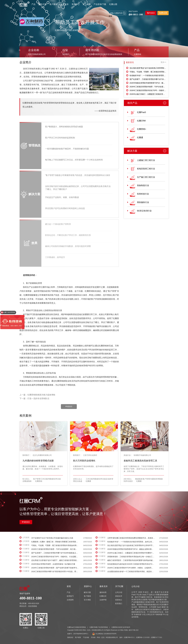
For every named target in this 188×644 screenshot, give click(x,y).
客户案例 (53, 4)
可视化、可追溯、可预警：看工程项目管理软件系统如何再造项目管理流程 (158, 72)
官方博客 (87, 600)
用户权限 (78, 637)
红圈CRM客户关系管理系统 (99, 627)
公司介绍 (119, 592)
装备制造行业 (143, 185)
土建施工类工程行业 (146, 160)
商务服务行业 (143, 202)
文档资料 (70, 600)
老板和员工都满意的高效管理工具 (140, 462)
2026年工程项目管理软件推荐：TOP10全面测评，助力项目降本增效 (156, 87)
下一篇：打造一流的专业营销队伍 (34, 398)
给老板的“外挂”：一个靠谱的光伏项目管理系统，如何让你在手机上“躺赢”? (158, 75)
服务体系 (103, 592)
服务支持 (64, 4)
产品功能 (86, 637)
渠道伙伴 (119, 596)
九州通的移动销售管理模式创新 (38, 462)
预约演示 (151, 13)
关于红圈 (87, 4)
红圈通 (140, 138)
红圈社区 (103, 596)
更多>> (163, 62)
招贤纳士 (119, 600)
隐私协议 (70, 637)
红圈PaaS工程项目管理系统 (77, 627)
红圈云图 (113, 4)
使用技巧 (70, 596)
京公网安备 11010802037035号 (104, 634)
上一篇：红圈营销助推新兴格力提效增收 (37, 395)
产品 (33, 4)
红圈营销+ (142, 129)
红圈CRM (141, 121)
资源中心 (76, 4)
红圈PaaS (141, 112)
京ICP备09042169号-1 (81, 634)
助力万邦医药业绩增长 (84, 462)
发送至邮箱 (33, 606)
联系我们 (119, 604)
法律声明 (103, 600)
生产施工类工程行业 (146, 177)
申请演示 (69, 406)
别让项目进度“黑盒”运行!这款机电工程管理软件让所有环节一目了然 (156, 68)
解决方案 (42, 4)
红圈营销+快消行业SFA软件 (121, 627)
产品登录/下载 (100, 4)
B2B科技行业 (143, 194)
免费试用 (163, 13)
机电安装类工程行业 (146, 169)
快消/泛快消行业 (144, 211)
